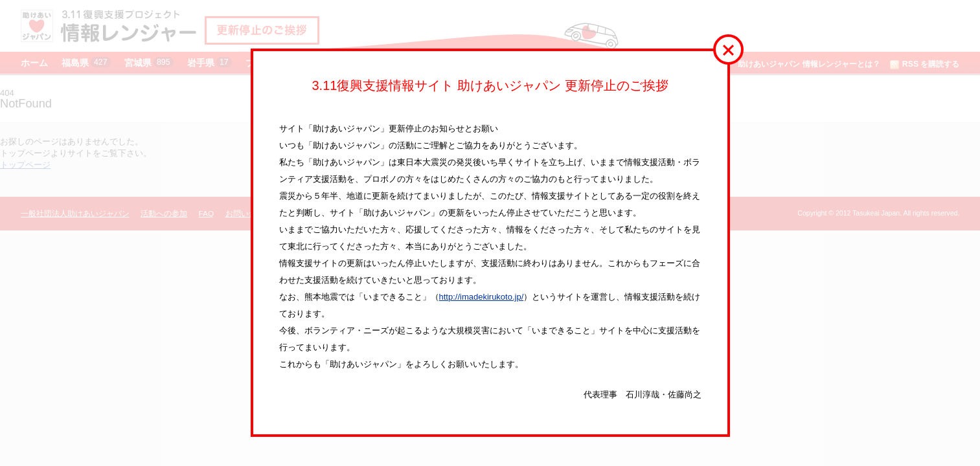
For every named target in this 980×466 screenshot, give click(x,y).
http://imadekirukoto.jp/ (482, 297)
